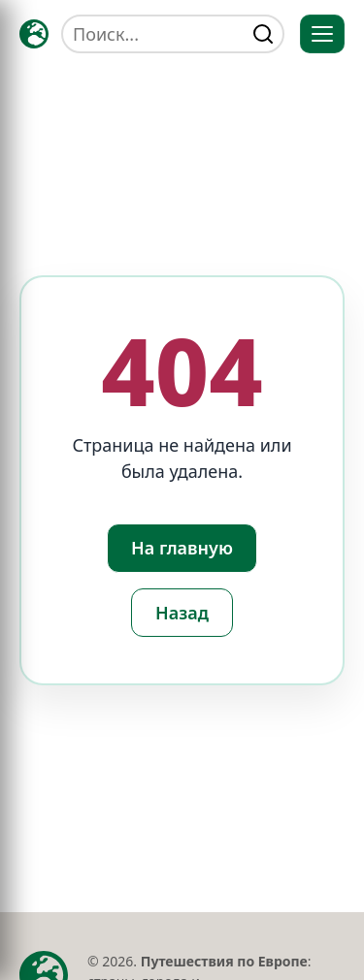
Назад (182, 613)
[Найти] (263, 34)
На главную (182, 548)
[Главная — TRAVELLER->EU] (34, 34)
